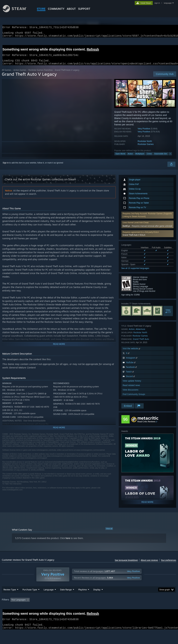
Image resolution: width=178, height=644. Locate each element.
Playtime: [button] (77, 608)
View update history (132, 385)
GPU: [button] (157, 608)
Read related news (131, 389)
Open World (120, 158)
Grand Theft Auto (141, 343)
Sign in (6, 167)
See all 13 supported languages (135, 272)
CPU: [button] (146, 608)
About (71, 9)
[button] (148, 238)
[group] (89, 611)
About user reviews (149, 564)
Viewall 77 (168, 315)
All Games (7, 74)
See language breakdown (126, 564)
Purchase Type (30, 598)
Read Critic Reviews (146, 425)
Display (97, 598)
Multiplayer (140, 158)
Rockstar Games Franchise (41, 74)
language (168, 3)
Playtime (82, 598)
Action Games (20, 74)
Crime (149, 158)
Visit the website (132, 352)
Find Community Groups (134, 398)
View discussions (131, 394)
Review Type (10, 598)
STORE (41, 9)
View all (109, 533)
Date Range (66, 598)
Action (130, 158)
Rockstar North (145, 145)
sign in (157, 3)
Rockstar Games (146, 148)
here (68, 542)
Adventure (140, 333)
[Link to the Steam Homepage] (17, 11)
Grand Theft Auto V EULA (134, 239)
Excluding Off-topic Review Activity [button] (52, 608)
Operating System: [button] (129, 608)
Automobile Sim (161, 158)
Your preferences (169, 564)
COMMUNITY (56, 9)
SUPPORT (84, 9)
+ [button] (170, 158)
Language (49, 598)
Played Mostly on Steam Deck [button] (101, 608)
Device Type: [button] (8, 613)
